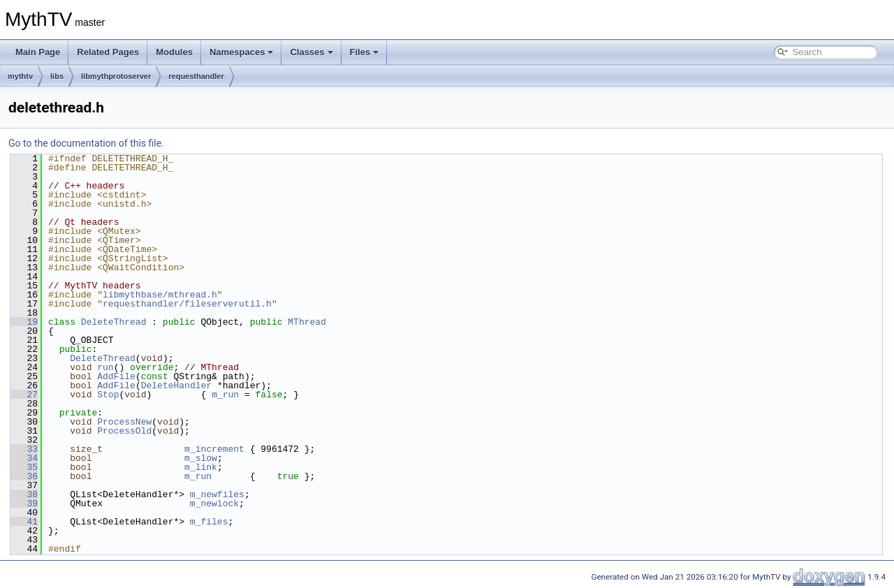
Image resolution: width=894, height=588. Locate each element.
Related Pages (108, 52)
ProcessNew (124, 422)
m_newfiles (217, 494)
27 (24, 395)
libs (57, 76)
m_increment (214, 449)
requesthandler (196, 76)
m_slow (201, 458)
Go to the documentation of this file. (86, 143)
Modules (174, 52)
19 (24, 322)
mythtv (20, 76)
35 (24, 467)
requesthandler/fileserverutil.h (187, 304)
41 (24, 522)
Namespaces (242, 52)
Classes (311, 52)
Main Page (38, 52)
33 (24, 449)
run (105, 367)
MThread (307, 322)
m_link (201, 467)
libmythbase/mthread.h (160, 295)
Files (365, 52)
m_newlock (214, 504)
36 (24, 476)
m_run (225, 395)
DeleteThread (114, 322)
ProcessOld (124, 431)
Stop (108, 395)
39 (24, 504)
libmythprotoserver (116, 76)
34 (24, 458)
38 (24, 494)
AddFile (116, 376)
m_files (209, 522)
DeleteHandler (176, 385)
